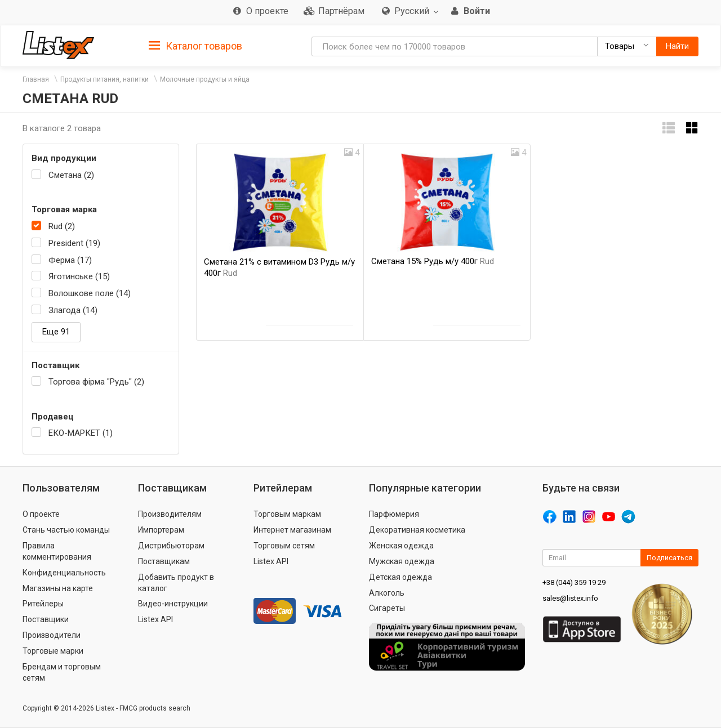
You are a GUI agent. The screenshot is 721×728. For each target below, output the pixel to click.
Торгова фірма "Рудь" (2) (96, 382)
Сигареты (387, 608)
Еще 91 (56, 332)
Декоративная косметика (417, 530)
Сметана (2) (71, 175)
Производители (52, 635)
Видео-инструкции (173, 604)
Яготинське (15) (79, 276)
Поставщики (46, 619)
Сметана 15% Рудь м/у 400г (433, 261)
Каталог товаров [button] (195, 46)
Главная (36, 79)
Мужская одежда (402, 561)
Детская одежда (400, 577)
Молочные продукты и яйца (205, 79)
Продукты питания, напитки (104, 79)
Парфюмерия (394, 514)
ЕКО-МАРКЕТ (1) (81, 433)
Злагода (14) (73, 310)
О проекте (41, 514)
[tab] (195, 45)
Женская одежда (401, 546)
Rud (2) (62, 226)
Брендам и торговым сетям (62, 672)
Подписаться (669, 558)
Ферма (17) (70, 260)
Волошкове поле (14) (90, 293)
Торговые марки (53, 651)
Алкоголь (387, 593)
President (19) (74, 243)
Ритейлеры (43, 604)
